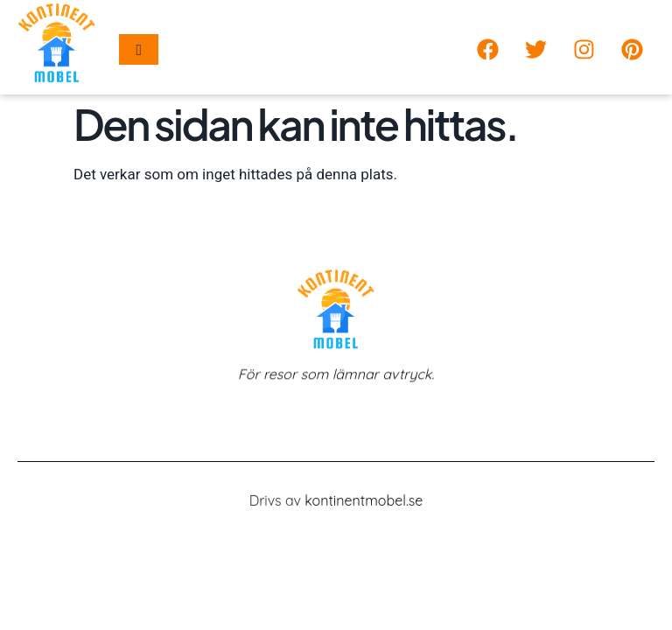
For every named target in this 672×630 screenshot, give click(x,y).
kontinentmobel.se (364, 502)
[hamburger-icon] (139, 49)
